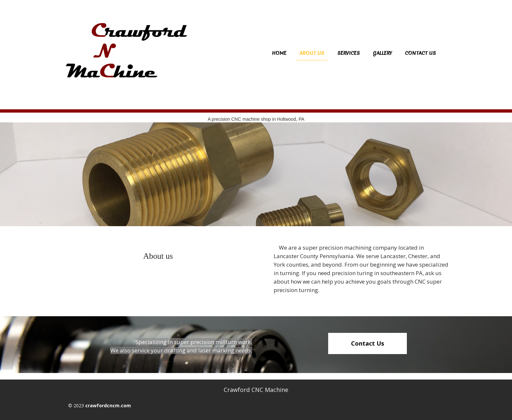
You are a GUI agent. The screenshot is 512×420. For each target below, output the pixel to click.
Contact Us (420, 53)
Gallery (382, 53)
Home (279, 53)
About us (312, 53)
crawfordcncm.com (108, 405)
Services (349, 53)
